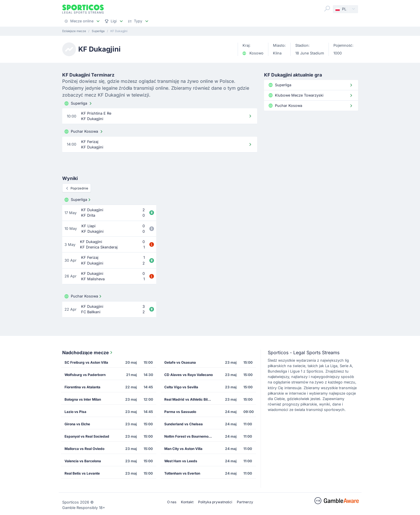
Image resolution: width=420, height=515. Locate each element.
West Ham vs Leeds (181, 461)
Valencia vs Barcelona (83, 461)
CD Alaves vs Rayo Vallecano (188, 375)
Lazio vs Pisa (75, 412)
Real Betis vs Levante (82, 473)
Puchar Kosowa (84, 132)
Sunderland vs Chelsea (183, 424)
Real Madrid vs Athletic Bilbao (189, 399)
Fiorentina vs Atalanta (82, 387)
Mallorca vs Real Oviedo (84, 449)
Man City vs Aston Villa (183, 449)
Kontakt (187, 502)
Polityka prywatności (215, 502)
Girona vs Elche (77, 424)
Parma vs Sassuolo (180, 412)
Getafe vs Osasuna (180, 362)
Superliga (79, 103)
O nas (172, 502)
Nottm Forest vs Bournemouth (189, 436)
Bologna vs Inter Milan (83, 399)
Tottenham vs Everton (182, 473)
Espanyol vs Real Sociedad (87, 436)
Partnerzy (245, 502)
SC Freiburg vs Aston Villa (86, 362)
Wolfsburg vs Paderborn (85, 375)
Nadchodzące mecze (88, 353)
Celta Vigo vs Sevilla (181, 387)
